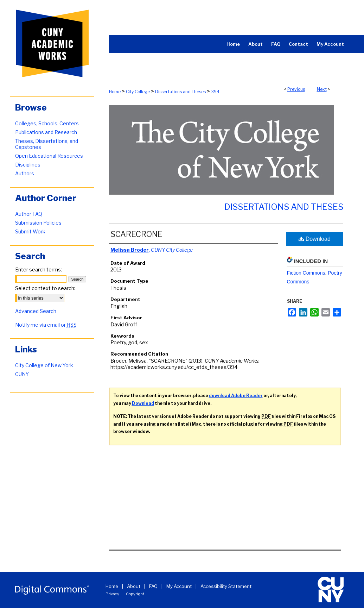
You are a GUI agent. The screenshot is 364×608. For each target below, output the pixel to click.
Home (115, 92)
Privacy (112, 594)
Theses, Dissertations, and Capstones (47, 144)
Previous (296, 89)
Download (315, 239)
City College (138, 92)
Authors (25, 173)
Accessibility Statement (226, 586)
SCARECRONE (136, 234)
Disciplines (28, 165)
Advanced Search (36, 311)
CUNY (22, 374)
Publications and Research (46, 132)
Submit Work (30, 231)
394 (215, 92)
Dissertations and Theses (180, 92)
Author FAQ (29, 214)
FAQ (153, 586)
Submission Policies (38, 223)
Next (322, 89)
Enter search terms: (39, 269)
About (134, 586)
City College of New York (44, 365)
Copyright (135, 594)
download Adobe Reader (236, 396)
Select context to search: (45, 288)
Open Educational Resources (49, 156)
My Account (179, 586)
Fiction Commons (306, 273)
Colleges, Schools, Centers (47, 123)
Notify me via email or (46, 325)
